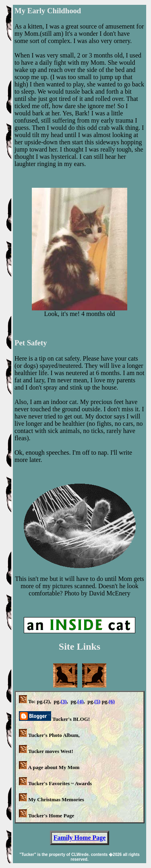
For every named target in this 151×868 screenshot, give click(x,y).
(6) (112, 701)
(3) (63, 701)
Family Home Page (80, 838)
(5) (97, 701)
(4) (80, 701)
